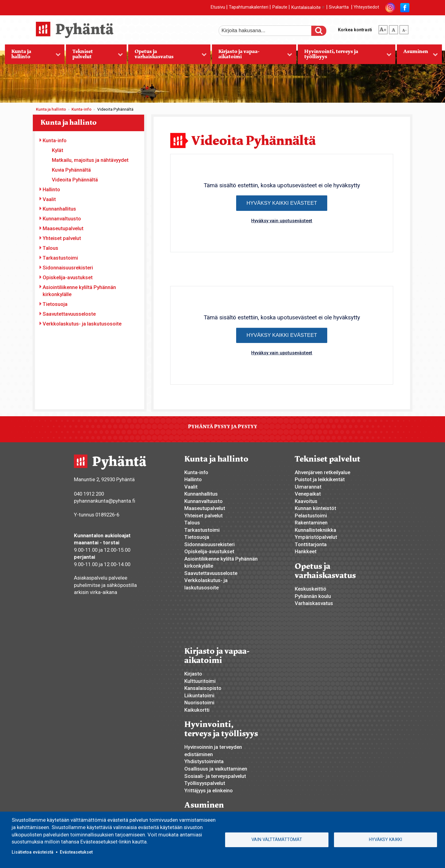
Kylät (58, 150)
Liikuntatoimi (199, 695)
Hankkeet (306, 551)
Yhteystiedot (366, 7)
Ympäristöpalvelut (316, 537)
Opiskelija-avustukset (68, 277)
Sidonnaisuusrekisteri (68, 268)
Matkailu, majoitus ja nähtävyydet (90, 160)
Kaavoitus (306, 501)
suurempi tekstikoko (383, 29)
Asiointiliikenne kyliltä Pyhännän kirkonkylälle (79, 291)
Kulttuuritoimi (200, 681)
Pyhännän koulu (313, 596)
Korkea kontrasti (355, 30)
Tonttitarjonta (311, 544)
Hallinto (51, 189)
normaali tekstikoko (393, 29)
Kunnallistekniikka (315, 530)
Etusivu (218, 7)
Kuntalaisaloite (308, 7)
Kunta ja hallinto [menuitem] (33, 56)
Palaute (280, 7)
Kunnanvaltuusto (62, 219)
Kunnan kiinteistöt (315, 508)
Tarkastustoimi (60, 258)
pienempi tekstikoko (404, 29)
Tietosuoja (55, 304)
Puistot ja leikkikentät (320, 479)
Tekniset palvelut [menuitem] (94, 56)
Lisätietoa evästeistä (33, 852)
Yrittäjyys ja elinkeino (209, 790)
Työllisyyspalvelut (205, 783)
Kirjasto (193, 674)
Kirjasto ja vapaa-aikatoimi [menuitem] (252, 56)
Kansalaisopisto (203, 688)
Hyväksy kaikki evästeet (282, 203)
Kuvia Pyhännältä (71, 170)
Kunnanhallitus (59, 209)
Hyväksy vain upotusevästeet (282, 221)
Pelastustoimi (311, 516)
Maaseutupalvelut (63, 228)
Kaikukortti (197, 710)
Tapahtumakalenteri (249, 7)
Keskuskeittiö (311, 589)
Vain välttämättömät (277, 839)
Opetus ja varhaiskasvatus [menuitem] (167, 56)
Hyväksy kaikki (386, 839)
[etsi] (269, 31)
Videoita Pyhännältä (75, 180)
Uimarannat (308, 487)
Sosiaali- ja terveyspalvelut (215, 776)
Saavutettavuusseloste (69, 314)
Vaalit (49, 199)
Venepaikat (308, 494)
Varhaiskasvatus (314, 603)
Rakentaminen (311, 523)
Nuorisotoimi (199, 702)
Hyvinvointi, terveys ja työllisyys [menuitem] (345, 56)
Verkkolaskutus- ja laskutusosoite (82, 324)
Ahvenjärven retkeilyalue (322, 472)
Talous (50, 248)
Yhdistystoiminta (204, 761)
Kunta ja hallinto (51, 109)
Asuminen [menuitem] (417, 56)
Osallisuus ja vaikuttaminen (216, 769)
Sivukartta (339, 7)
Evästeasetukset (76, 852)
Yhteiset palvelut (62, 238)
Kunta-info (81, 109)
